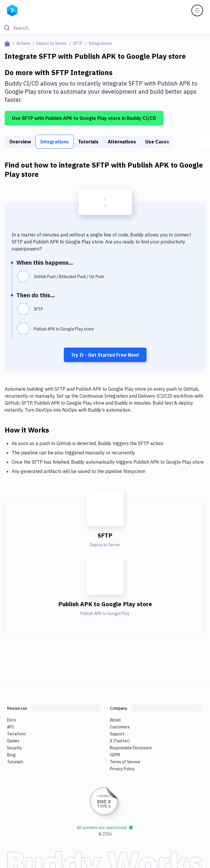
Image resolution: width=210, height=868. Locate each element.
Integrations (54, 142)
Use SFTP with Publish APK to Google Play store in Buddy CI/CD (84, 118)
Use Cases (157, 142)
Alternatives (122, 142)
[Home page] (8, 43)
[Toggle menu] (197, 10)
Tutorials (88, 142)
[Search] (110, 28)
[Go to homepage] (12, 10)
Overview (20, 142)
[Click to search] (105, 28)
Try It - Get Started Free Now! (105, 355)
